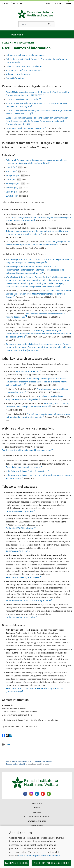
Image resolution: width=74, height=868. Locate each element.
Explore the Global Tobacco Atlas (22, 617)
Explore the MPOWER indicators (21, 528)
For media (18, 3)
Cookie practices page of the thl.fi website (39, 856)
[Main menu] (37, 34)
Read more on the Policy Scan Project (24, 577)
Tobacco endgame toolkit (16, 764)
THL (8, 761)
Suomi (48, 3)
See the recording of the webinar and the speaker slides (28, 450)
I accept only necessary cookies (51, 863)
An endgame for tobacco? (29, 371)
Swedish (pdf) (17, 196)
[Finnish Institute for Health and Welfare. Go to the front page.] (37, 783)
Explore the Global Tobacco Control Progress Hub (29, 600)
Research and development (22, 761)
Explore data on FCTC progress (21, 511)
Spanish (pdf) (17, 192)
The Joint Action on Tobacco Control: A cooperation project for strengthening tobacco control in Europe (38, 294)
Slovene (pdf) (17, 188)
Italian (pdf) (16, 179)
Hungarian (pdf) (18, 175)
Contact (6, 3)
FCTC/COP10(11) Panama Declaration (24, 99)
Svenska (58, 3)
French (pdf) (16, 171)
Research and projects (43, 761)
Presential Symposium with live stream (24, 467)
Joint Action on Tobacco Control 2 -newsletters (28, 471)
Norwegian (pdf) (18, 184)
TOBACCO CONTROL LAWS (19, 551)
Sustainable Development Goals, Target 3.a (26, 128)
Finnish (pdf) (16, 167)
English (68, 3)
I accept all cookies (16, 863)
